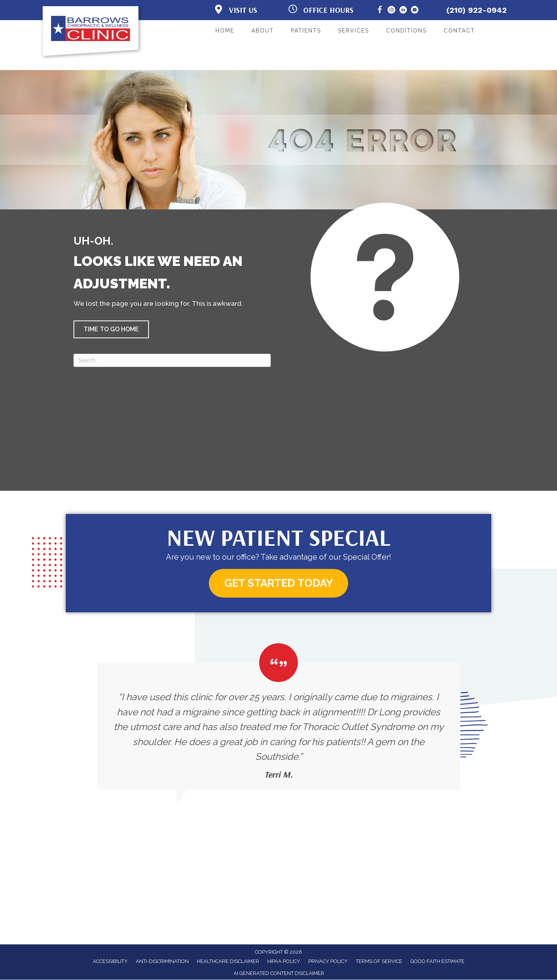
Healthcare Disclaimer (228, 962)
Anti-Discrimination (162, 962)
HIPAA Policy (284, 962)
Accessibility (110, 962)
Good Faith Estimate (437, 962)
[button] (111, 329)
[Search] (172, 360)
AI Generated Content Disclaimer (279, 974)
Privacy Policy (328, 962)
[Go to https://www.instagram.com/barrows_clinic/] (391, 11)
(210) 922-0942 (477, 10)
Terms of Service (379, 962)
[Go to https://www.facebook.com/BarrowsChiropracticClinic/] (380, 11)
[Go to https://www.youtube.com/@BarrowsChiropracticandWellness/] (415, 11)
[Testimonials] (278, 717)
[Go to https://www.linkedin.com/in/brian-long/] (403, 11)
